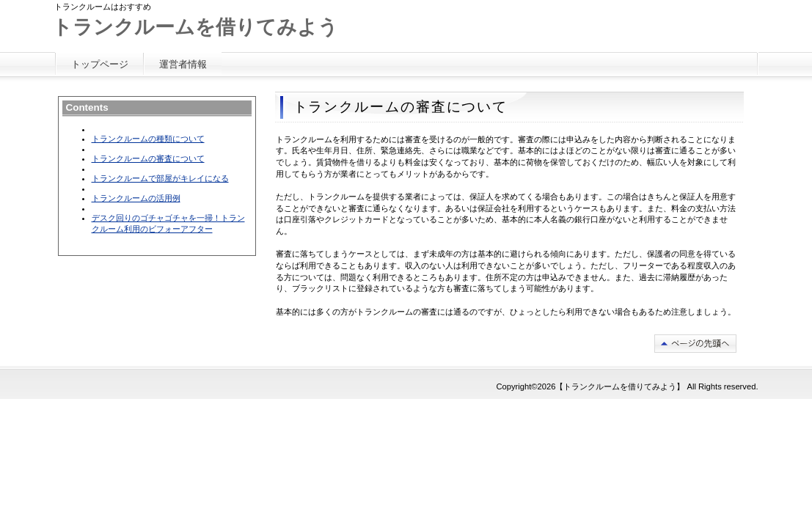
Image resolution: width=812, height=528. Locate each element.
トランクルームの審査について (148, 158)
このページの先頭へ (695, 344)
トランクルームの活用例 (136, 198)
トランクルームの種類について (148, 139)
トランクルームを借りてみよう (195, 27)
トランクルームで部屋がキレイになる (160, 178)
